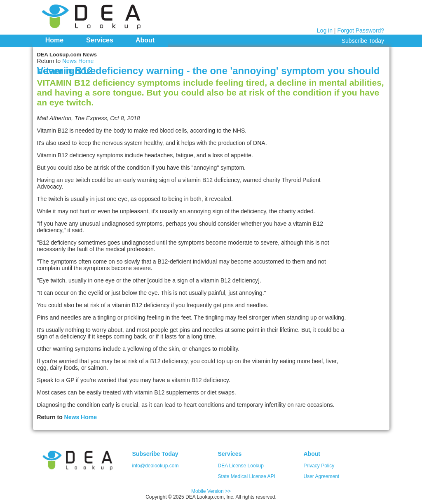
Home (54, 40)
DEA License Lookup (241, 466)
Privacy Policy (319, 466)
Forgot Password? (361, 30)
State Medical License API (247, 476)
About (145, 40)
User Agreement (322, 476)
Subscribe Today (363, 41)
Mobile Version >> (211, 491)
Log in (325, 30)
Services (100, 40)
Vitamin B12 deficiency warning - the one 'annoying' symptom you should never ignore (209, 71)
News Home (78, 61)
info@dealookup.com (156, 466)
